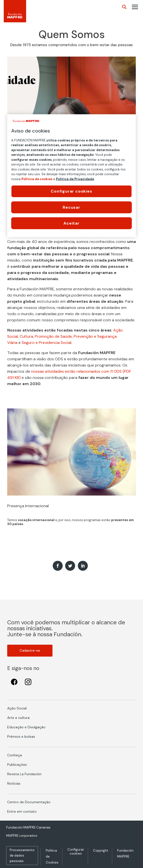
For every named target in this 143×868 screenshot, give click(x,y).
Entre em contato (22, 811)
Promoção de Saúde (53, 336)
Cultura (26, 336)
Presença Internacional (28, 506)
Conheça (15, 755)
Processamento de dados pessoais (22, 855)
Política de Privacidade (75, 179)
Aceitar (71, 223)
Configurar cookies (76, 851)
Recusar (71, 207)
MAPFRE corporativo (22, 836)
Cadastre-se (30, 651)
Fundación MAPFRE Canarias (28, 827)
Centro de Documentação (29, 802)
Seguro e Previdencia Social (47, 343)
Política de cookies (37, 179)
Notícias (14, 783)
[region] (72, 176)
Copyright (101, 851)
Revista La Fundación (24, 774)
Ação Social (17, 708)
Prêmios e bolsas (21, 736)
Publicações (17, 765)
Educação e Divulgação (26, 727)
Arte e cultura (18, 718)
